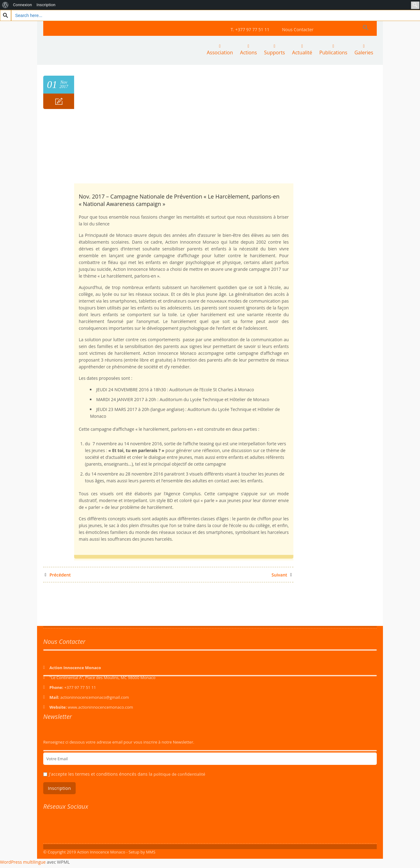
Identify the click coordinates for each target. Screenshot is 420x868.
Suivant (282, 574)
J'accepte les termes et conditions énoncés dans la (127, 773)
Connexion (22, 5)
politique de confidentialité (179, 774)
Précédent (58, 574)
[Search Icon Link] (366, 28)
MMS (151, 851)
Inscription (46, 5)
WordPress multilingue (23, 861)
